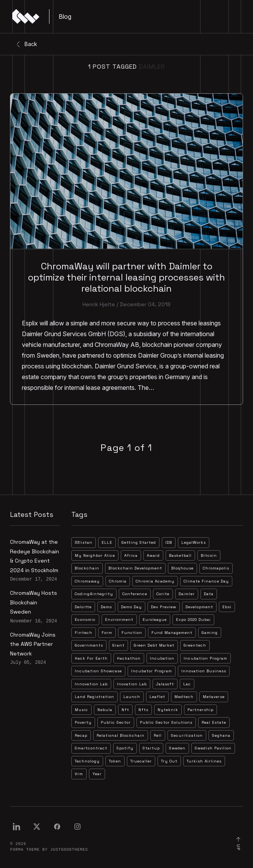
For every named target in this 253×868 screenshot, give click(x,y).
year (97, 774)
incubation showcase (98, 671)
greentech (195, 645)
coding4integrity (94, 594)
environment (119, 620)
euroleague (155, 620)
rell (158, 735)
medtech (184, 697)
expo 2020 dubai (193, 620)
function (132, 633)
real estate (214, 722)
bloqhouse (182, 568)
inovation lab (132, 684)
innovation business (204, 671)
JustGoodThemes (69, 850)
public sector (116, 722)
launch (132, 697)
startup (151, 748)
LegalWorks (194, 542)
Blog (65, 17)
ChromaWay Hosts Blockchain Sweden (34, 602)
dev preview (164, 607)
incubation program (205, 658)
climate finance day (206, 581)
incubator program (152, 671)
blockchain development (135, 568)
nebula (105, 710)
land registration (94, 697)
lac (187, 684)
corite (163, 594)
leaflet (157, 697)
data (209, 594)
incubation (162, 658)
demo (106, 607)
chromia (118, 581)
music (81, 710)
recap (81, 735)
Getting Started (139, 542)
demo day (131, 607)
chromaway (87, 581)
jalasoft (165, 684)
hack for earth (91, 658)
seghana (221, 735)
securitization (187, 735)
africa (131, 555)
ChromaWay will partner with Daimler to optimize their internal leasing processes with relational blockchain (127, 277)
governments (89, 645)
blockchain (87, 568)
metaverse (214, 697)
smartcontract (91, 748)
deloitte (83, 607)
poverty (83, 722)
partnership (200, 710)
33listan (84, 542)
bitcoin (209, 555)
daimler (187, 594)
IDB (169, 542)
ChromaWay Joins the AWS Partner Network (33, 644)
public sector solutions (166, 722)
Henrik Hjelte (99, 304)
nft (125, 710)
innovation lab (91, 684)
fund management (172, 633)
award (153, 555)
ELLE (107, 542)
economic (85, 620)
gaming (210, 633)
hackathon (129, 658)
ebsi (227, 607)
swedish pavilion (213, 748)
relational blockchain (121, 735)
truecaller (141, 761)
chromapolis (216, 568)
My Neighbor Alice (95, 555)
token (115, 761)
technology (87, 761)
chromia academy (155, 581)
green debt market (154, 645)
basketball (180, 555)
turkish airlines (204, 761)
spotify (125, 748)
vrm (79, 774)
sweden (177, 748)
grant (118, 645)
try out (169, 761)
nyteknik (168, 710)
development (199, 607)
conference (135, 594)
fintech (84, 633)
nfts (143, 710)
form (107, 633)
